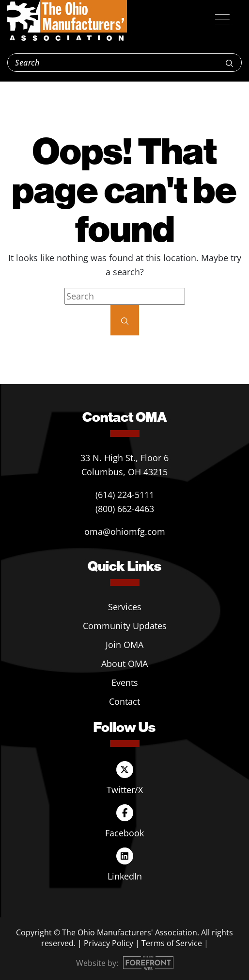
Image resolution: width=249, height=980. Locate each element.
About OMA (124, 664)
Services (125, 607)
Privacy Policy (109, 943)
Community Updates (125, 626)
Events (125, 682)
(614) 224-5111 (125, 495)
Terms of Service (172, 943)
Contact (124, 701)
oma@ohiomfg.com (125, 532)
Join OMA (124, 645)
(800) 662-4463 (125, 509)
